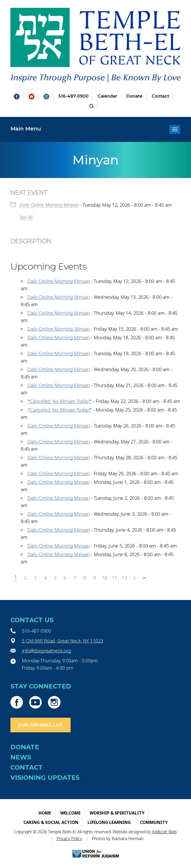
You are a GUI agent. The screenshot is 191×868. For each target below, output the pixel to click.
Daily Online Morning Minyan (49, 205)
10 (104, 578)
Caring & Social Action (51, 822)
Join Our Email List (41, 725)
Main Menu (26, 129)
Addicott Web (164, 832)
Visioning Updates (45, 778)
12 (124, 578)
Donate (134, 96)
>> (144, 578)
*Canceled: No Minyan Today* (60, 401)
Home (45, 813)
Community (154, 822)
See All (26, 217)
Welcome (70, 813)
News (21, 757)
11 (114, 578)
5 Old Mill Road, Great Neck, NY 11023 (63, 641)
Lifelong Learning (109, 822)
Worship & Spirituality (117, 813)
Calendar (107, 96)
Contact (160, 96)
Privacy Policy (69, 839)
